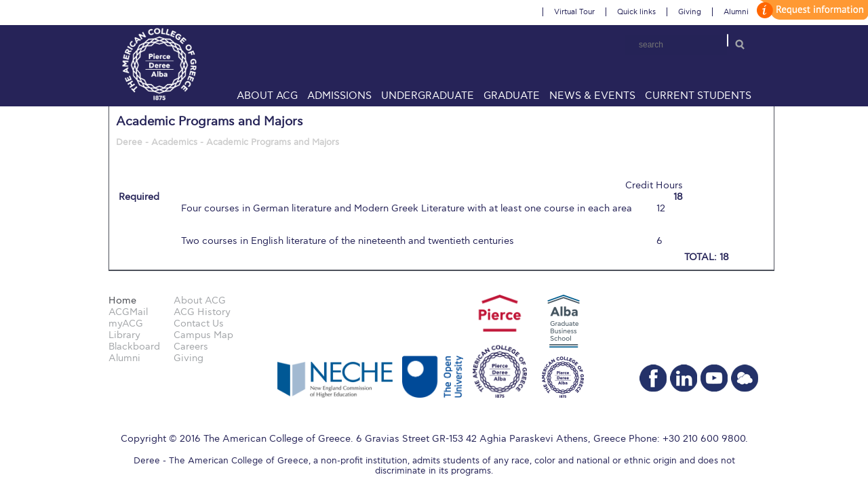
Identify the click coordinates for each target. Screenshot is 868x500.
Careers (191, 347)
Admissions (339, 96)
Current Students (698, 96)
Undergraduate (428, 96)
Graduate (512, 96)
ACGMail (128, 312)
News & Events (592, 96)
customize (810, 10)
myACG (126, 324)
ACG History (202, 312)
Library (124, 335)
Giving (690, 12)
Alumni (736, 12)
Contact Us (199, 324)
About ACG (267, 96)
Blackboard (134, 347)
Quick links (636, 12)
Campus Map (203, 335)
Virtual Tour (574, 12)
